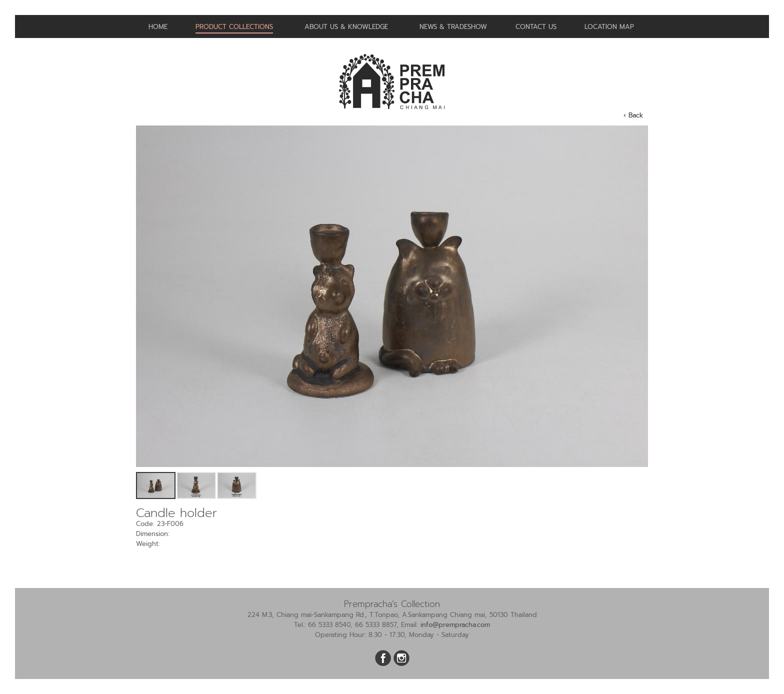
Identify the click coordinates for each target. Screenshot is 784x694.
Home (158, 27)
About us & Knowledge (346, 27)
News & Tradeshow (453, 27)
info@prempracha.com (455, 625)
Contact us (536, 27)
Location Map (609, 27)
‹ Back (633, 115)
